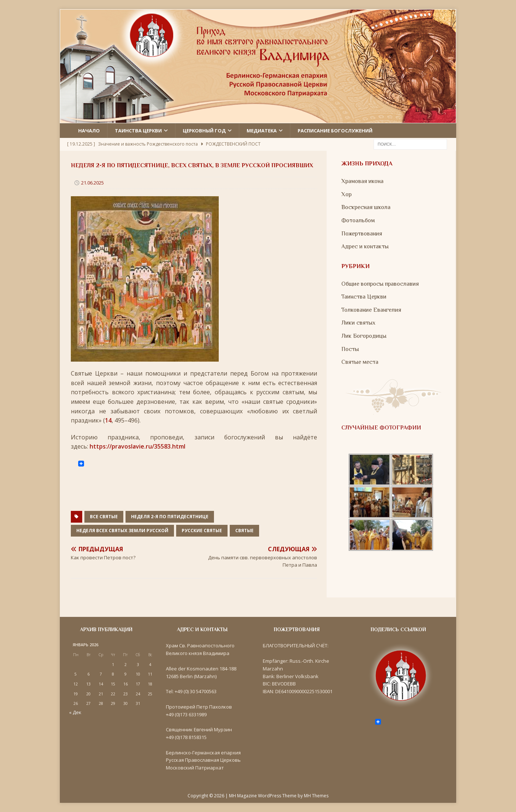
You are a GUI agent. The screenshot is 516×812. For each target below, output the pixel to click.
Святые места (360, 362)
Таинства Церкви (364, 297)
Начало (89, 131)
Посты (350, 349)
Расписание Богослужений (335, 131)
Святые (244, 531)
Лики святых (358, 323)
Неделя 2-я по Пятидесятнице (170, 517)
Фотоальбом (358, 220)
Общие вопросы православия (380, 284)
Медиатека (262, 131)
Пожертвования (362, 234)
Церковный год (204, 131)
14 (108, 420)
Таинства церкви (138, 131)
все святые (104, 517)
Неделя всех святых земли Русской (122, 531)
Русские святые (202, 531)
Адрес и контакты (365, 246)
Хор (346, 194)
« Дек (75, 712)
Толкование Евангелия (371, 310)
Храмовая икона (362, 181)
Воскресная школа (366, 207)
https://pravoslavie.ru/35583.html (137, 446)
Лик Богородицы (364, 336)
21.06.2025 (92, 183)
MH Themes (316, 796)
